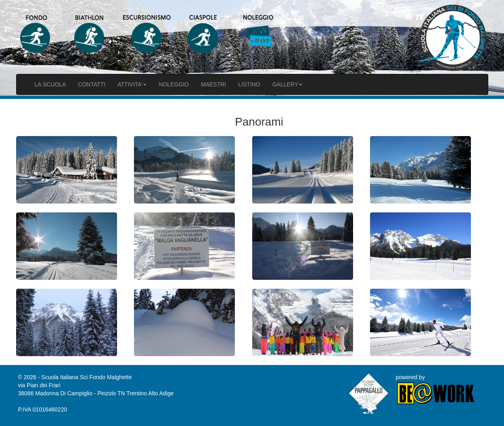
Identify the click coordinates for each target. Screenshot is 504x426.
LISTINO (249, 84)
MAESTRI (213, 84)
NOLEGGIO (174, 84)
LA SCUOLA (50, 84)
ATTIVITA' (132, 84)
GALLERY (287, 84)
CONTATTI (92, 84)
